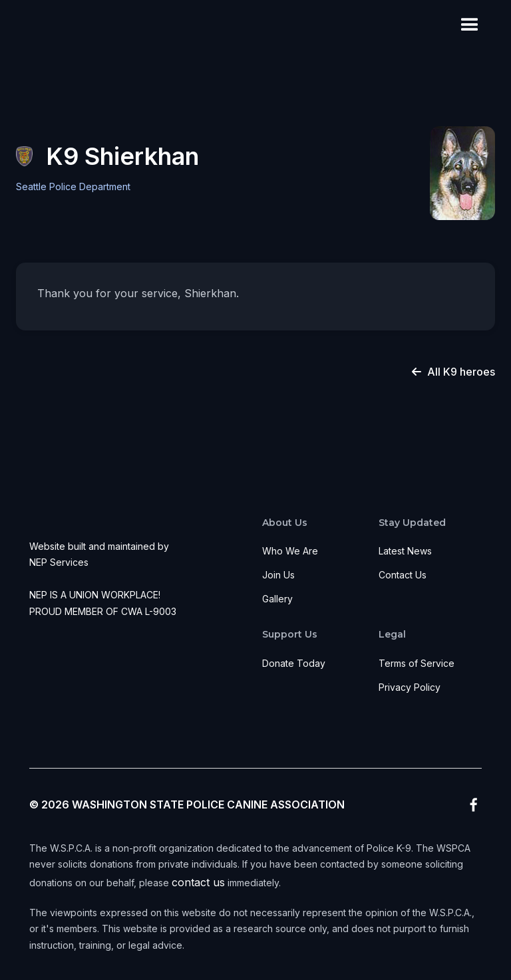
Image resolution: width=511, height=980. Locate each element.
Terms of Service (417, 663)
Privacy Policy (410, 687)
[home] (46, 25)
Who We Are (290, 551)
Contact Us (403, 575)
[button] (470, 25)
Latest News (405, 551)
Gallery (277, 599)
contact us (198, 882)
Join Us (278, 575)
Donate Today (294, 663)
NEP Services (59, 562)
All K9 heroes (453, 372)
